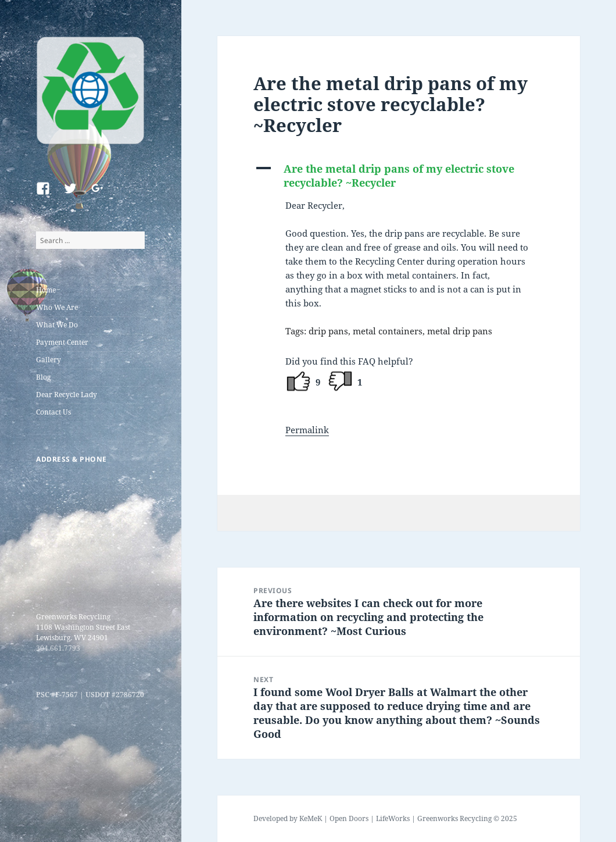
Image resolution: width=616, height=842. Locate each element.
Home (46, 290)
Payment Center (62, 342)
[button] (398, 176)
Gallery (49, 360)
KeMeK (311, 818)
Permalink (307, 430)
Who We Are (57, 307)
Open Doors (349, 818)
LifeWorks (393, 818)
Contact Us (53, 412)
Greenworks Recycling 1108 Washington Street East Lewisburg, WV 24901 (83, 627)
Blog (43, 377)
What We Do (57, 325)
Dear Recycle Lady (67, 395)
